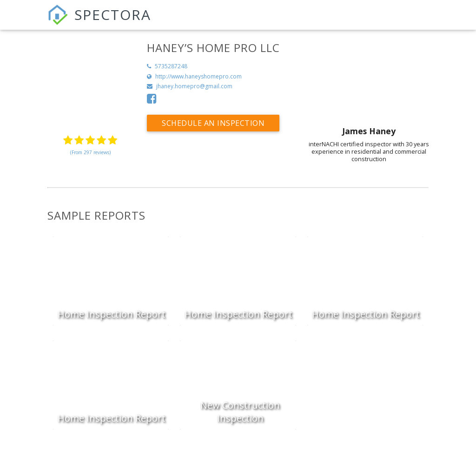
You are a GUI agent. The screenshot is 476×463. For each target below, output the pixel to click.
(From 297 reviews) (90, 152)
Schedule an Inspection (213, 123)
